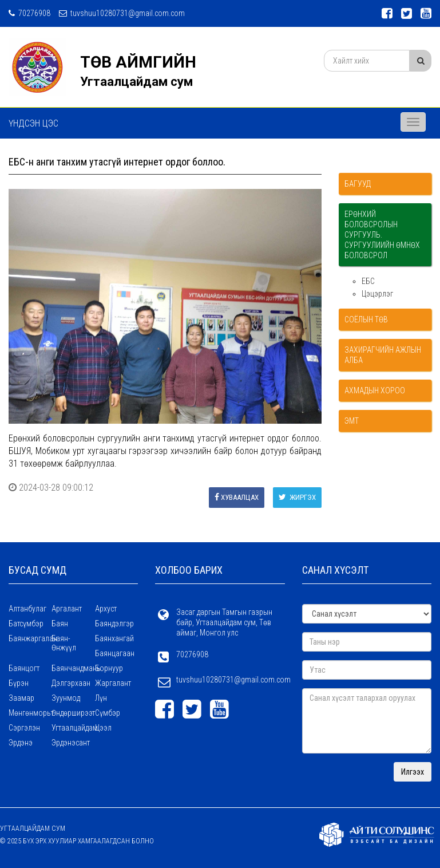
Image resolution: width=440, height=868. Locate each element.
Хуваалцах (237, 497)
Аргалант (67, 609)
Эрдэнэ (21, 743)
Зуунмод (66, 698)
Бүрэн (19, 683)
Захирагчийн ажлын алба (383, 355)
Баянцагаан (115, 653)
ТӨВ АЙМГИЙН (138, 62)
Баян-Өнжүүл (64, 643)
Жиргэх (297, 497)
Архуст (106, 609)
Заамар (21, 698)
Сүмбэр (108, 713)
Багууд (358, 184)
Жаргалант (113, 683)
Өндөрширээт (73, 713)
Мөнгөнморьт (30, 713)
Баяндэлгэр (114, 624)
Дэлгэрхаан (71, 683)
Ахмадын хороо (375, 390)
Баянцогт (24, 668)
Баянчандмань (73, 668)
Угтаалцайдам (73, 728)
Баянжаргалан (30, 638)
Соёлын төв (366, 319)
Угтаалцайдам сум (136, 82)
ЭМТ (352, 421)
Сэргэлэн (24, 728)
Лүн (101, 698)
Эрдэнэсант (71, 743)
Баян (60, 624)
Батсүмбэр (26, 624)
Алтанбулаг (27, 609)
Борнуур (109, 668)
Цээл (103, 728)
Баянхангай (114, 638)
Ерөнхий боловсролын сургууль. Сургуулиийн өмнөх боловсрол (382, 235)
